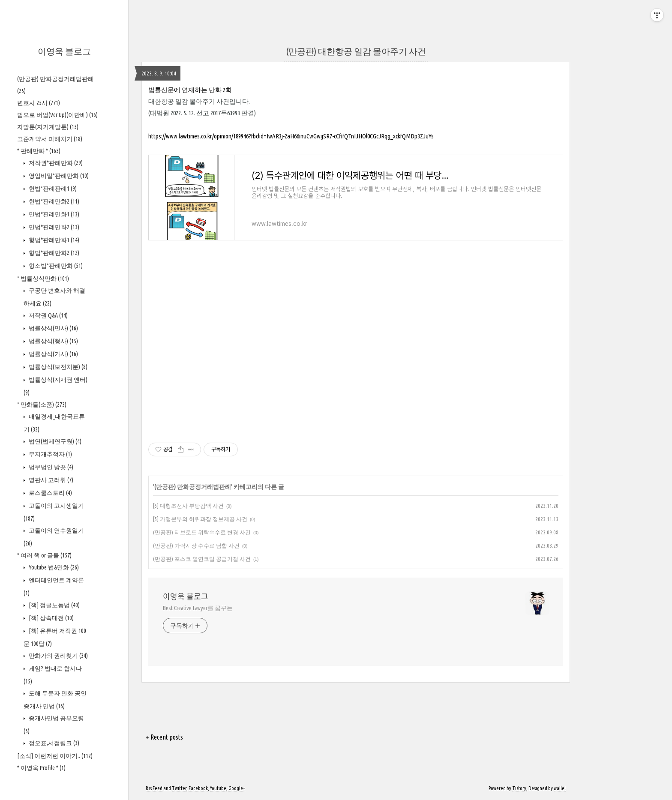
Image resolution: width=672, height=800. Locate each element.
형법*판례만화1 (53, 240)
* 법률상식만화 (43, 279)
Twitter (179, 788)
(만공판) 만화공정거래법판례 (193, 487)
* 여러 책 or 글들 (44, 555)
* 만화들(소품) (42, 404)
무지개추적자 (50, 454)
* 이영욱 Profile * (41, 768)
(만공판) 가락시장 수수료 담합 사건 (196, 545)
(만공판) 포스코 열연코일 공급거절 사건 (202, 559)
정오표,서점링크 (53, 743)
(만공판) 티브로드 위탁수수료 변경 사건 (202, 532)
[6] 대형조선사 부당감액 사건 (188, 506)
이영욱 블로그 (64, 51)
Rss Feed (154, 788)
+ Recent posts (164, 737)
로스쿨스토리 (50, 493)
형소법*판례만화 (55, 266)
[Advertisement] (356, 346)
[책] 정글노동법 (54, 605)
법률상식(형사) (53, 341)
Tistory (519, 788)
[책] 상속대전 (51, 618)
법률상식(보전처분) (57, 367)
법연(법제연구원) (54, 441)
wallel (560, 788)
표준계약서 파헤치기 (50, 139)
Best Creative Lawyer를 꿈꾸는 (198, 608)
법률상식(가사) (53, 354)
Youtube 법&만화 (53, 567)
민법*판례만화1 (53, 214)
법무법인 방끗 (50, 467)
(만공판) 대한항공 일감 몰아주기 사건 (356, 51)
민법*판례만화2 (53, 227)
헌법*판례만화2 (53, 201)
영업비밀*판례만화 (58, 176)
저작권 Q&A (48, 315)
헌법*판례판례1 (52, 189)
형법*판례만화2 (53, 253)
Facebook (198, 788)
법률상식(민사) (53, 328)
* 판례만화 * (39, 151)
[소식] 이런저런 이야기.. (55, 756)
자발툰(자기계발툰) (48, 127)
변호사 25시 (39, 103)
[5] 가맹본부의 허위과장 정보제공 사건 (200, 519)
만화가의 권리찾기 (58, 656)
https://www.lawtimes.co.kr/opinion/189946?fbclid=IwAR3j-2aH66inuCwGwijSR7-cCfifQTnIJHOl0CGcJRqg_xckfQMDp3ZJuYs (291, 136)
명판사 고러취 (50, 480)
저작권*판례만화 (55, 163)
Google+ (237, 788)
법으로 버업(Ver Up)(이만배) (57, 115)
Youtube (218, 788)
